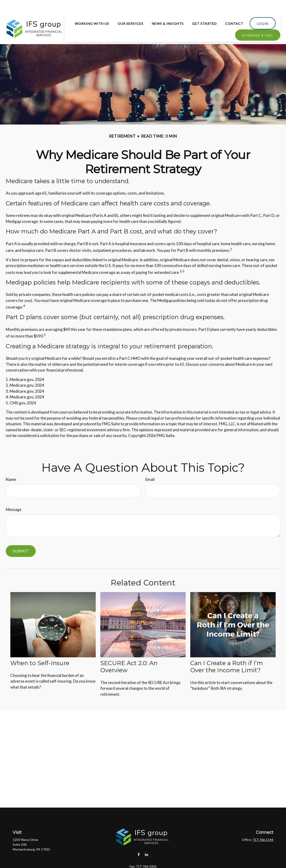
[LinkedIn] (146, 841)
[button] (92, 10)
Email (150, 466)
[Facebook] (139, 841)
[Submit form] (21, 537)
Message (14, 496)
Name (11, 466)
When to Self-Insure (40, 649)
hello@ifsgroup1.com (143, 860)
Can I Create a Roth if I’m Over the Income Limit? (227, 653)
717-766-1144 (263, 826)
